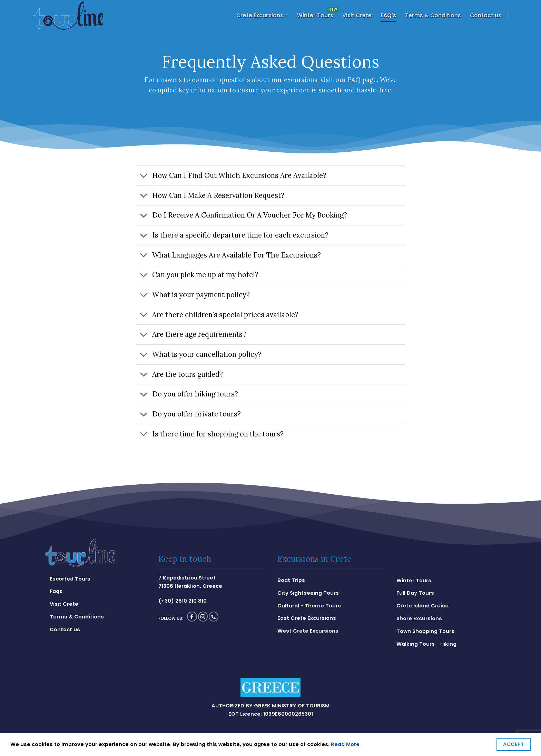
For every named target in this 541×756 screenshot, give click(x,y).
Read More (345, 744)
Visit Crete (357, 15)
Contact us (486, 15)
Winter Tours (315, 15)
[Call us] (214, 617)
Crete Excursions (262, 15)
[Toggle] (144, 176)
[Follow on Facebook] (192, 617)
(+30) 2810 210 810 (183, 601)
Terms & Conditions (433, 15)
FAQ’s (388, 15)
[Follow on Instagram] (203, 617)
